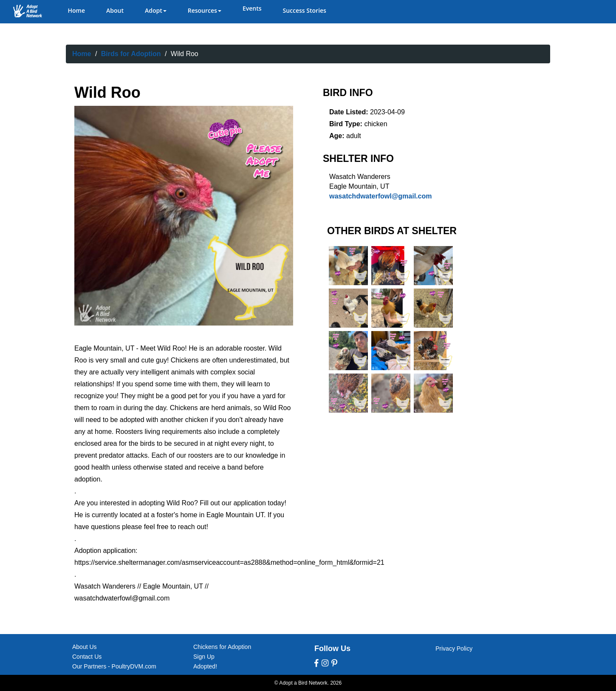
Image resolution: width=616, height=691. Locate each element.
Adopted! (205, 666)
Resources (205, 10)
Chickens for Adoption (222, 647)
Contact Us (87, 657)
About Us (85, 647)
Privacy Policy (454, 649)
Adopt (156, 10)
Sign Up (204, 657)
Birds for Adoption (131, 54)
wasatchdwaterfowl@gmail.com (380, 196)
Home (77, 10)
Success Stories (304, 10)
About (115, 10)
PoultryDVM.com (134, 666)
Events (252, 8)
